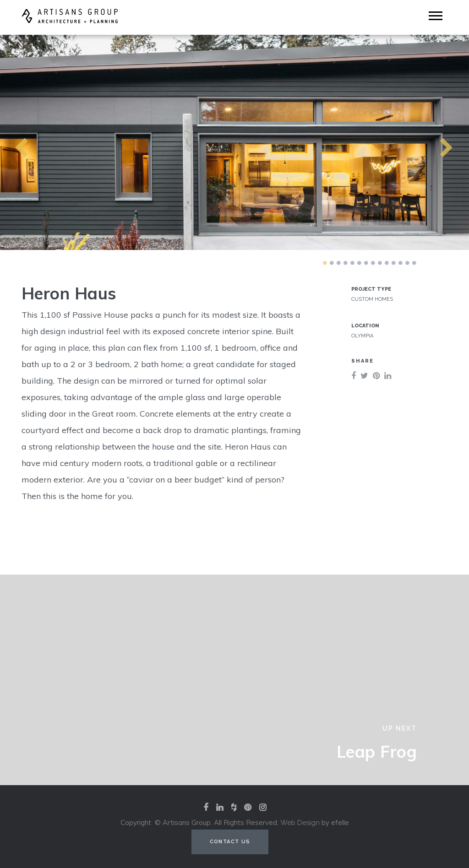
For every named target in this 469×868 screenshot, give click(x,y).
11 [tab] (393, 263)
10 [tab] (387, 263)
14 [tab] (414, 263)
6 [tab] (359, 263)
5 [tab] (352, 263)
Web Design (300, 823)
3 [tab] (338, 263)
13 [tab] (407, 263)
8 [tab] (373, 263)
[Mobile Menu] (436, 16)
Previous (5, 142)
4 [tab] (345, 263)
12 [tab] (400, 263)
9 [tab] (380, 263)
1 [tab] (325, 263)
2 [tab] (332, 263)
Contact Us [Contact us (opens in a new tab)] (230, 842)
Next (430, 142)
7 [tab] (366, 263)
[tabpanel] (234, 142)
